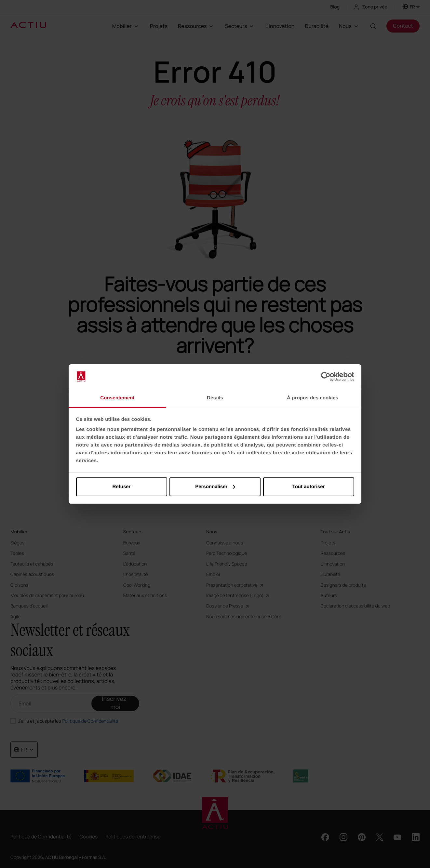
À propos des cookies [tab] (313, 398)
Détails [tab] (215, 398)
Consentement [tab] (117, 398)
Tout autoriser (309, 487)
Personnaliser (215, 487)
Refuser (122, 487)
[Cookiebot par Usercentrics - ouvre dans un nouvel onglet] (326, 377)
